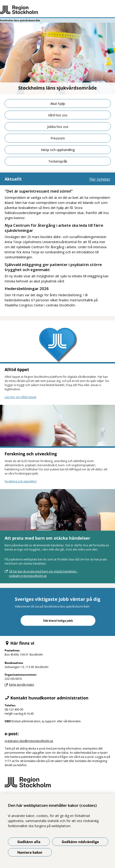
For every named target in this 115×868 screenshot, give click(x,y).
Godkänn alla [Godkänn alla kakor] (29, 842)
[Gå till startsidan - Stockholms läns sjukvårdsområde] (57, 10)
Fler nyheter (100, 179)
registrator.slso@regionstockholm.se (29, 741)
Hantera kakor (30, 852)
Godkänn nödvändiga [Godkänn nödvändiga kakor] (80, 842)
